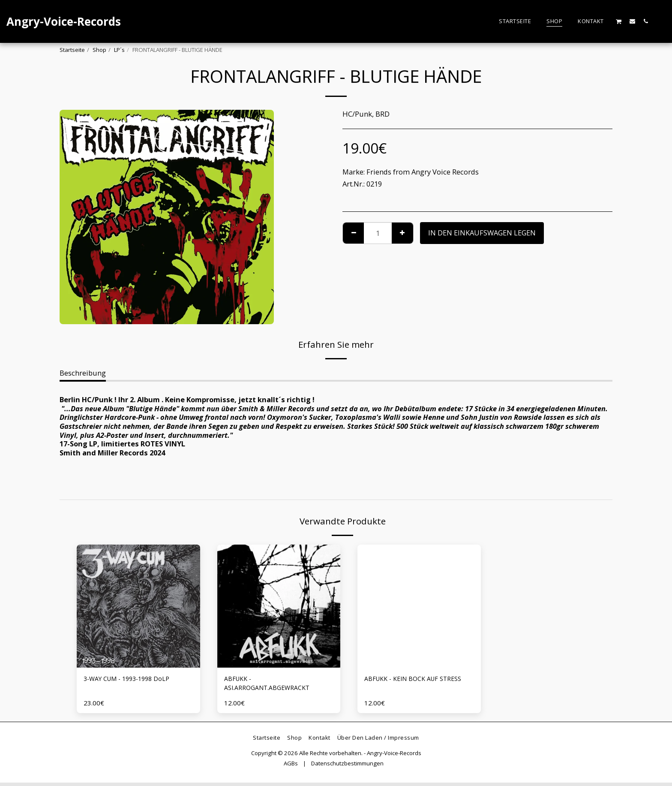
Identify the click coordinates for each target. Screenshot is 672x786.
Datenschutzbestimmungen (347, 767)
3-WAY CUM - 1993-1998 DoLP (132, 679)
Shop (99, 50)
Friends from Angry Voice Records (423, 172)
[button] (619, 21)
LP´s (119, 50)
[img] (138, 606)
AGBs (291, 767)
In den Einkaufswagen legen (482, 233)
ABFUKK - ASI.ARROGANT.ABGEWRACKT (272, 685)
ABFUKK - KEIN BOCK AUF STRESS (406, 685)
